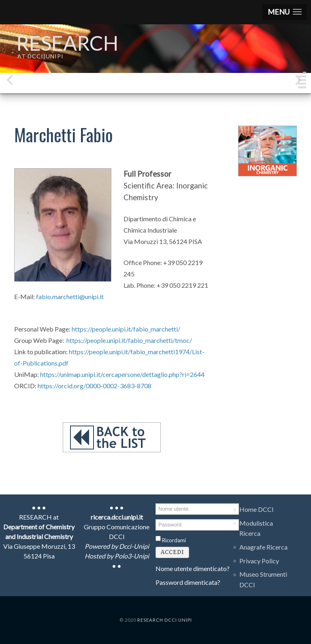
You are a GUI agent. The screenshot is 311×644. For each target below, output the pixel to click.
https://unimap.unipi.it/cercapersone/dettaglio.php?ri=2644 (122, 374)
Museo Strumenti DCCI (263, 579)
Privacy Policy (259, 561)
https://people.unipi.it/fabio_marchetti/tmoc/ (129, 340)
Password (156, 519)
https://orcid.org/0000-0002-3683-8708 (95, 386)
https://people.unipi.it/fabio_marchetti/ (126, 329)
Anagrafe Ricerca (263, 547)
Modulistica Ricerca (256, 528)
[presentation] (10, 82)
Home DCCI (257, 509)
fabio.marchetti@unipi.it (70, 296)
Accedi (172, 552)
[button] (285, 12)
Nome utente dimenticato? (193, 568)
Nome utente (156, 503)
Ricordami (174, 540)
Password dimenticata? (188, 582)
